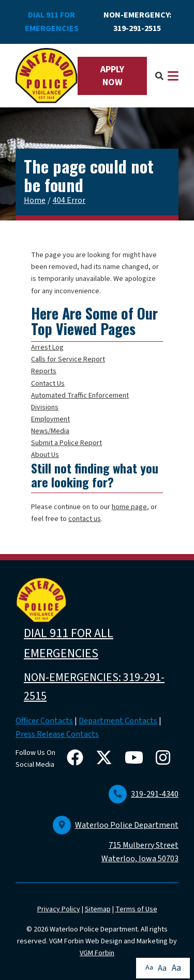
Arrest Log (47, 347)
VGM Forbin (97, 953)
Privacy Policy (59, 909)
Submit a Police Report (66, 443)
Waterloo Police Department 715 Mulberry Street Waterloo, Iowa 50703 (116, 842)
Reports (44, 371)
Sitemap (98, 909)
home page (129, 507)
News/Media (50, 431)
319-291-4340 (144, 794)
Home (35, 200)
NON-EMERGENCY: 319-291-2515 (137, 22)
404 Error (69, 200)
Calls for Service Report (68, 359)
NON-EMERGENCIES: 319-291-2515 (94, 687)
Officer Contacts (44, 721)
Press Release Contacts (57, 734)
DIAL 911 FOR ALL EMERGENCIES (69, 644)
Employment (50, 419)
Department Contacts (118, 721)
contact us (85, 519)
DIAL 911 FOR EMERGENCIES (52, 22)
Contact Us (48, 384)
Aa (149, 968)
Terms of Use (136, 909)
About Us (45, 455)
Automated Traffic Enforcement (80, 396)
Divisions (45, 407)
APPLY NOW (112, 76)
